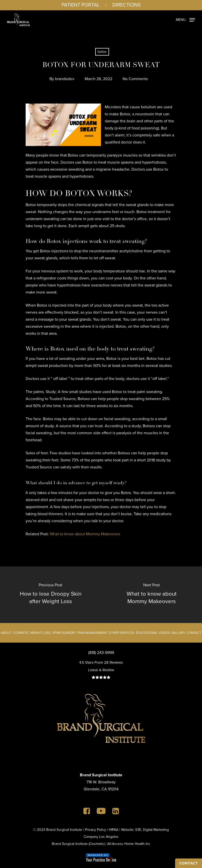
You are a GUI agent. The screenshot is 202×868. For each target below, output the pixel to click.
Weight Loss (40, 633)
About (6, 633)
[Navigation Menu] (185, 19)
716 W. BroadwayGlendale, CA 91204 (101, 782)
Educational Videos (153, 633)
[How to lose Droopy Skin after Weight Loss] (51, 595)
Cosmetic (21, 633)
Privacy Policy (95, 830)
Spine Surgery (64, 633)
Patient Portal (81, 5)
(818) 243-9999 (101, 653)
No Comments (135, 79)
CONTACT (189, 863)
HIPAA (114, 830)
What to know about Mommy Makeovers (85, 534)
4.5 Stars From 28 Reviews (101, 662)
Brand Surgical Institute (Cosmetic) (78, 844)
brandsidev (65, 79)
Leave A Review (101, 670)
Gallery (178, 633)
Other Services (121, 633)
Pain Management (92, 633)
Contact (194, 633)
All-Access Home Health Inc (129, 844)
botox (102, 52)
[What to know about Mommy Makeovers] (151, 595)
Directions (127, 5)
